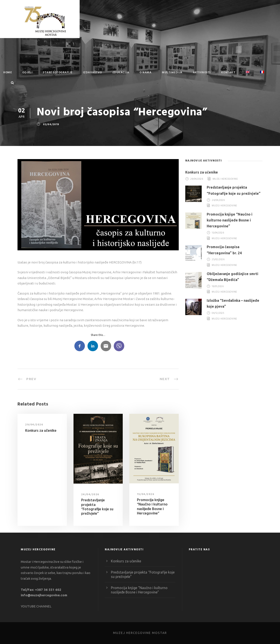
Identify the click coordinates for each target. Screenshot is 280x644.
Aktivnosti (202, 73)
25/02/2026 (218, 260)
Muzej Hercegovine (225, 179)
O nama (145, 73)
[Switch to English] (248, 76)
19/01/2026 (218, 286)
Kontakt (228, 73)
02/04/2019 (51, 125)
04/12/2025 (218, 313)
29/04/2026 (34, 425)
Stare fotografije (58, 73)
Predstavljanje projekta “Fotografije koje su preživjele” (97, 507)
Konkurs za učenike (41, 431)
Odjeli (27, 73)
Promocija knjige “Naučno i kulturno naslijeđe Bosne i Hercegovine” (152, 507)
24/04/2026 (90, 495)
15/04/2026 (146, 494)
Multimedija (172, 73)
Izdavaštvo (92, 73)
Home (8, 73)
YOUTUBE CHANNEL (36, 606)
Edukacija (121, 73)
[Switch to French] (262, 76)
